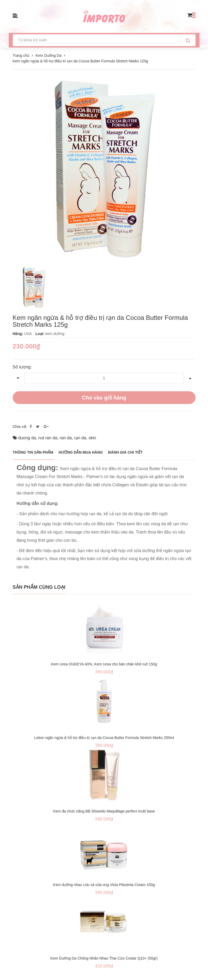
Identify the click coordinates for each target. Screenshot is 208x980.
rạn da (80, 438)
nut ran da (48, 438)
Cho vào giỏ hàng (104, 398)
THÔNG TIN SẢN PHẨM (33, 452)
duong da (27, 438)
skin (92, 438)
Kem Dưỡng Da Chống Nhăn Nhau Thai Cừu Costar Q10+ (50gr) (104, 958)
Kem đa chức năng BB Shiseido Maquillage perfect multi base (104, 811)
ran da (66, 438)
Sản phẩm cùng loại (39, 587)
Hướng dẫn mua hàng (81, 452)
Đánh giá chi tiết (125, 452)
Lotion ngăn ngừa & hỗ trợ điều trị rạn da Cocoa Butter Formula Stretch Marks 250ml (104, 738)
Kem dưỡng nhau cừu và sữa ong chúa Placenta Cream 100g (104, 885)
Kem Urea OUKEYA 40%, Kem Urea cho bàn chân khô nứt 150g (104, 664)
